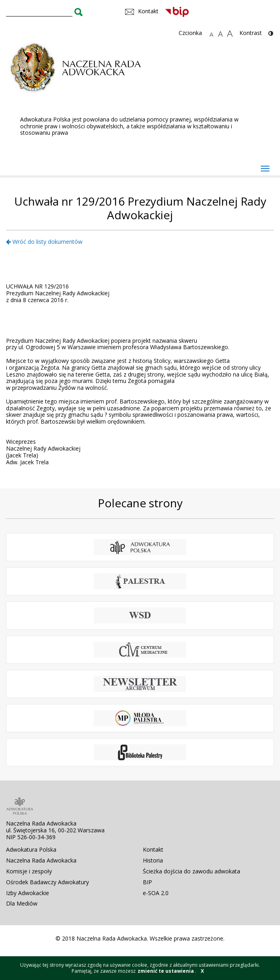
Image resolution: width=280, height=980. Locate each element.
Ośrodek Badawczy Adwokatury (47, 882)
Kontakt (153, 849)
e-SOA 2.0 (156, 893)
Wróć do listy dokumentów (44, 242)
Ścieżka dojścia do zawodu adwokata (191, 871)
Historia (153, 860)
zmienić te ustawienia (166, 971)
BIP (147, 882)
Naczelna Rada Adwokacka (41, 860)
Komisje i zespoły (29, 871)
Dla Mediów (22, 903)
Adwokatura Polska (31, 849)
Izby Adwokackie (28, 893)
